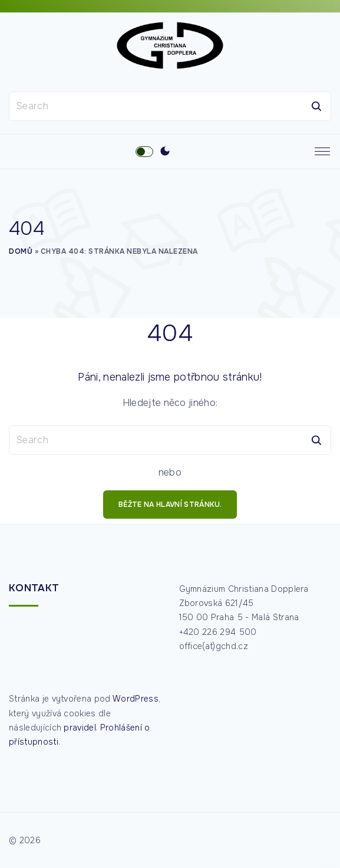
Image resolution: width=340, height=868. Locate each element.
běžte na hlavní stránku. (170, 505)
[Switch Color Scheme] (165, 152)
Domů (21, 251)
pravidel (80, 728)
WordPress (136, 699)
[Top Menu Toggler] (322, 152)
